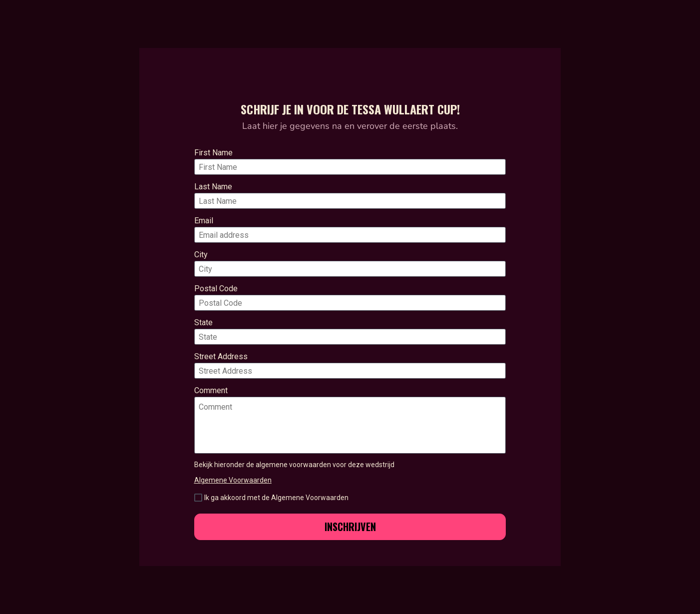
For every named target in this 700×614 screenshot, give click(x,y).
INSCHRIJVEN (350, 527)
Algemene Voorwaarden (233, 480)
